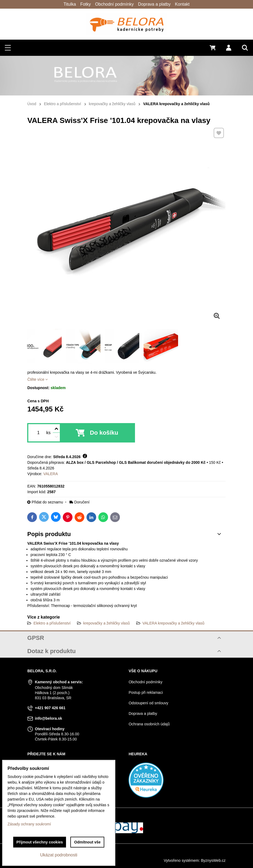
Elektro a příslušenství (52, 623)
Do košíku (104, 433)
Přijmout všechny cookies (40, 842)
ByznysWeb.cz (213, 860)
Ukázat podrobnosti (59, 855)
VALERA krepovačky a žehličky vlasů (174, 623)
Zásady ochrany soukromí (29, 824)
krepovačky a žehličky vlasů (107, 623)
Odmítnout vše (87, 842)
